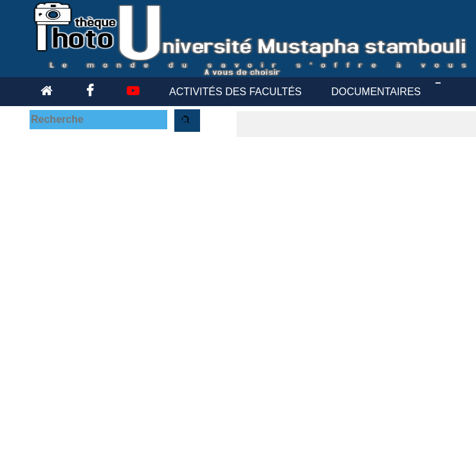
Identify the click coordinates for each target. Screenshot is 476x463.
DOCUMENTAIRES (376, 92)
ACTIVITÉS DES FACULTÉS (235, 92)
